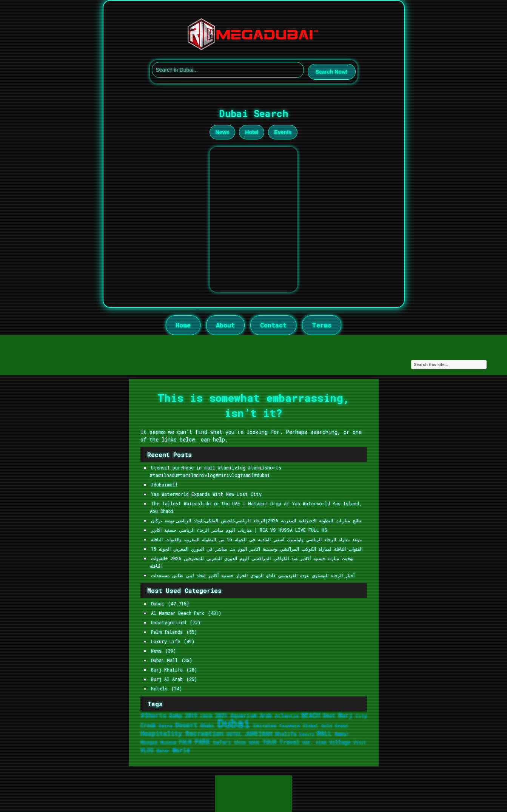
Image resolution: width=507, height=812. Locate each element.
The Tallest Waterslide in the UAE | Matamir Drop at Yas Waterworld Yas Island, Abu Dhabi (256, 507)
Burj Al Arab (167, 679)
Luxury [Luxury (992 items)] (307, 734)
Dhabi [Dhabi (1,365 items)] (207, 726)
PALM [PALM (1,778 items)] (185, 742)
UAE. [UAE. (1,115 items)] (307, 742)
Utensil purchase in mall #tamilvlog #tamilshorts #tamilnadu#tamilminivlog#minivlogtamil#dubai (216, 472)
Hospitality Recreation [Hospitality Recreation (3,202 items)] (182, 733)
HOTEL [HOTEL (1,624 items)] (234, 734)
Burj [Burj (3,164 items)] (345, 715)
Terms (322, 325)
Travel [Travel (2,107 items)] (289, 742)
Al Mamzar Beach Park (178, 613)
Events (283, 132)
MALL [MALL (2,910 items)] (324, 733)
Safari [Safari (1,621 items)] (222, 742)
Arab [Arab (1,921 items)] (266, 716)
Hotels (159, 689)
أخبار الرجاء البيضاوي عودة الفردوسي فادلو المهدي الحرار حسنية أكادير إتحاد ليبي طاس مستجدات (253, 575)
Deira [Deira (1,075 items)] (166, 726)
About (225, 325)
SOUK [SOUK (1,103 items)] (254, 742)
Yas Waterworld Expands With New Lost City (206, 494)
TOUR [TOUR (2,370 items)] (269, 742)
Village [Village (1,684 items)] (340, 742)
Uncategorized (169, 623)
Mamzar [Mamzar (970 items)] (342, 734)
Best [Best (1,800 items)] (329, 716)
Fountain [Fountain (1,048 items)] (290, 726)
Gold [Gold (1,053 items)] (327, 726)
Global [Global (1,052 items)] (311, 726)
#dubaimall (164, 485)
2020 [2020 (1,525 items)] (206, 716)
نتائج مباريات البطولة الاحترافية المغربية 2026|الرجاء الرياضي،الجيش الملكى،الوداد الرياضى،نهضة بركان (256, 521)
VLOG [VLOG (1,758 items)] (147, 750)
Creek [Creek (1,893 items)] (148, 725)
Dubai (158, 604)
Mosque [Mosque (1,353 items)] (149, 742)
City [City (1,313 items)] (361, 716)
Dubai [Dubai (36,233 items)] (234, 723)
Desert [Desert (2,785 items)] (186, 725)
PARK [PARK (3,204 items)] (202, 742)
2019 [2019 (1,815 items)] (191, 716)
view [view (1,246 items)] (321, 742)
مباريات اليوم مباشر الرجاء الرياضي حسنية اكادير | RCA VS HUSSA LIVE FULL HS (239, 530)
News (223, 132)
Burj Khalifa (167, 670)
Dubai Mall (164, 660)
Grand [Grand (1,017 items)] (341, 726)
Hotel (252, 132)
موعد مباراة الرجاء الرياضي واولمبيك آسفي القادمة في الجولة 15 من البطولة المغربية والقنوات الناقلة (256, 540)
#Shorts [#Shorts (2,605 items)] (153, 715)
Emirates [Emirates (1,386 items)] (265, 726)
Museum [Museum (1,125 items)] (168, 742)
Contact (273, 325)
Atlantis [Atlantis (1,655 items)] (287, 716)
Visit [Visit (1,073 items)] (360, 742)
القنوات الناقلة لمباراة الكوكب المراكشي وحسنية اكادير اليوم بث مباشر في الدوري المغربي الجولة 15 (257, 549)
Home (183, 325)
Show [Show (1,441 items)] (240, 742)
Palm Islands (167, 632)
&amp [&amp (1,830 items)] (176, 716)
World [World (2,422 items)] (181, 750)
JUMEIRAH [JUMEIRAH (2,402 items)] (258, 733)
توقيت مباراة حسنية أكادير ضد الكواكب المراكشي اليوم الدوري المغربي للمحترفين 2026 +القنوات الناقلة (252, 562)
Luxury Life (166, 641)
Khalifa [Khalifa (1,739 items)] (286, 734)
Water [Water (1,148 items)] (163, 751)
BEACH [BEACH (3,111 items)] (311, 715)
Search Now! (332, 72)
